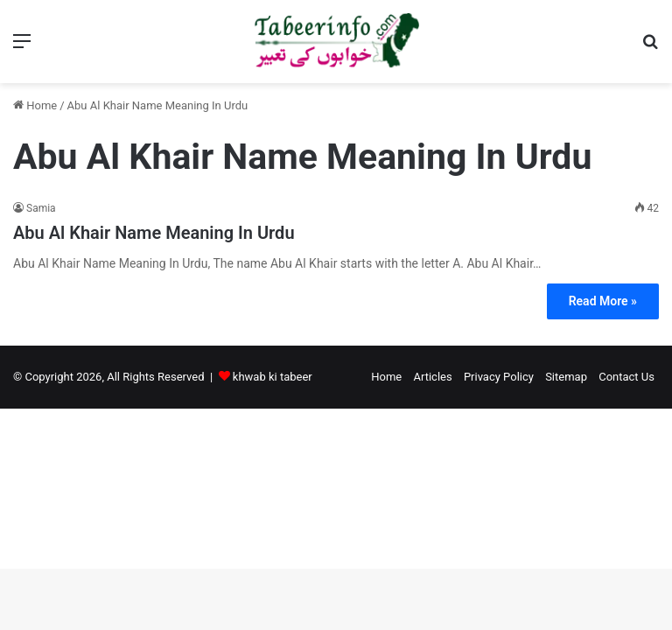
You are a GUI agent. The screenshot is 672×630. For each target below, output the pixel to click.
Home (35, 105)
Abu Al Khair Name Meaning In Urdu (154, 233)
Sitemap (566, 377)
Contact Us (626, 377)
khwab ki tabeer (273, 377)
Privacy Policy (499, 377)
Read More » (603, 301)
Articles (432, 377)
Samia (41, 208)
